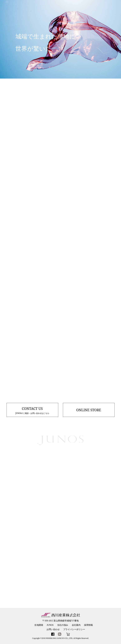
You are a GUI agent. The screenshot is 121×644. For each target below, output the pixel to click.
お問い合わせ (53, 629)
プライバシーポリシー (74, 629)
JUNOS (50, 625)
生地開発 (39, 625)
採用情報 (88, 625)
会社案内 (76, 625)
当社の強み (63, 625)
